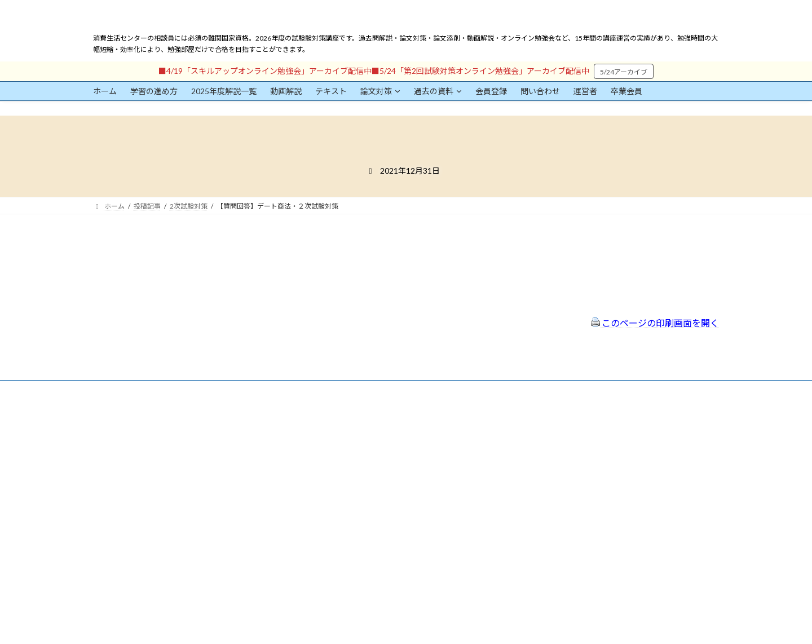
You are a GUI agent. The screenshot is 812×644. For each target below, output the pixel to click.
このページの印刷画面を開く (655, 323)
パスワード (110, 524)
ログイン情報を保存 (142, 581)
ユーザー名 (110, 472)
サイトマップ (338, 465)
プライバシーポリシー (351, 450)
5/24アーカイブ (624, 72)
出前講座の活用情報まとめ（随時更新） (378, 495)
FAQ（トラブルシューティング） (368, 480)
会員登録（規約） (345, 420)
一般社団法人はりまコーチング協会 (576, 424)
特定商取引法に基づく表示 (358, 435)
